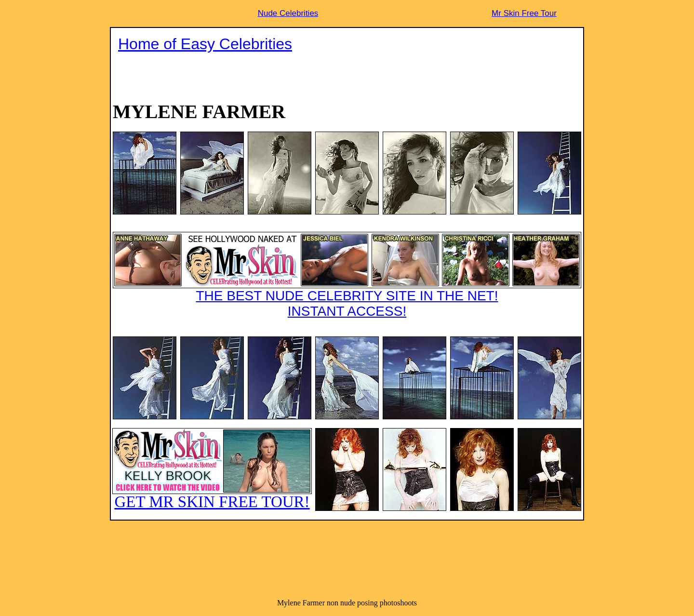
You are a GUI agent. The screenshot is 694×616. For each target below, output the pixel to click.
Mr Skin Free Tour (524, 13)
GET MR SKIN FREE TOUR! (212, 469)
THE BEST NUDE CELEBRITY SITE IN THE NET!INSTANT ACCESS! (347, 275)
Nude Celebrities (288, 13)
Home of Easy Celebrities (205, 44)
